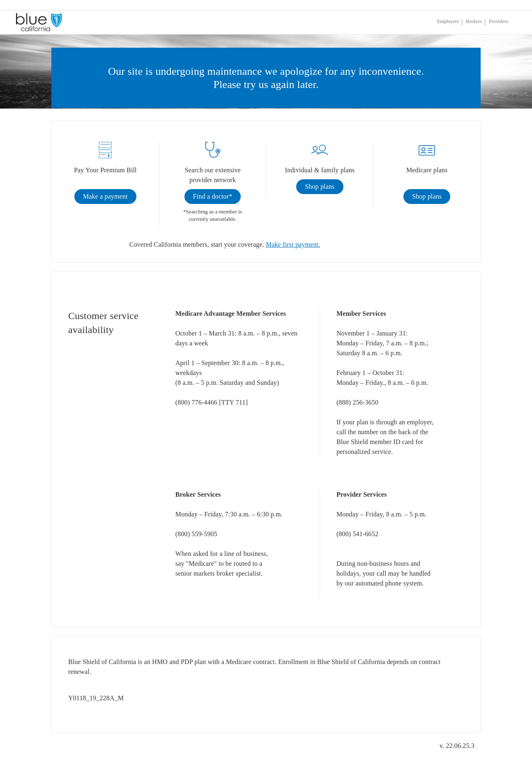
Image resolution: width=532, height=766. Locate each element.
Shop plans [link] (320, 186)
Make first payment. (293, 244)
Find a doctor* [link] (213, 196)
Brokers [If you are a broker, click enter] (474, 21)
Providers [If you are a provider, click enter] (499, 21)
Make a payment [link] (105, 196)
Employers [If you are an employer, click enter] (448, 21)
